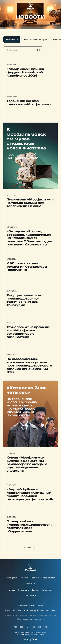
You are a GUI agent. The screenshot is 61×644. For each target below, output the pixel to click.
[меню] (6, 5)
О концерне (12, 578)
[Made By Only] (30, 640)
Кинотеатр (47, 590)
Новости (35, 578)
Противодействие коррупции (30, 619)
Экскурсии (23, 590)
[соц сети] (15, 627)
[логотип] (31, 5)
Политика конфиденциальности (42, 615)
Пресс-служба (48, 578)
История (24, 578)
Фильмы (35, 590)
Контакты (31, 583)
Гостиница (31, 595)
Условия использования (16, 615)
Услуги (12, 590)
